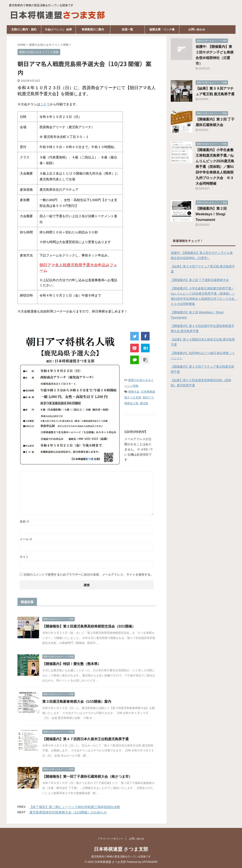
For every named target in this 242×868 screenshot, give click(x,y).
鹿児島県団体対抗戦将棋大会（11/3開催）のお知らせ (68, 812)
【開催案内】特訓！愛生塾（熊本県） (72, 664)
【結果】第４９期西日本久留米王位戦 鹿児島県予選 (203, 342)
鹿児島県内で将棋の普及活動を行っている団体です (121, 857)
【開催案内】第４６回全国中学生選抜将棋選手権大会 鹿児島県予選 (202, 328)
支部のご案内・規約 (24, 29)
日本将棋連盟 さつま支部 (121, 849)
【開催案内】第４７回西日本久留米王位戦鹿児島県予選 (85, 739)
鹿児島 (144, 403)
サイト (24, 557)
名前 (25, 521)
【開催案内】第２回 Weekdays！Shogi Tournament (211, 214)
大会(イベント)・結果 (58, 29)
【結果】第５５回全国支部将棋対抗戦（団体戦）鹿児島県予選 (201, 383)
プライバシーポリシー (111, 839)
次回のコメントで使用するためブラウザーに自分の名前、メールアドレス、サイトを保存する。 (89, 575)
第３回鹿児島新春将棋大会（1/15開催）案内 (77, 702)
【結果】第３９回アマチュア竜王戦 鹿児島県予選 (203, 269)
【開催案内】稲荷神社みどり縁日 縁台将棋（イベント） (203, 356)
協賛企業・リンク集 (162, 29)
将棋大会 (134, 392)
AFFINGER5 (150, 862)
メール (26, 539)
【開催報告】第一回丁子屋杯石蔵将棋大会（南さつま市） (87, 777)
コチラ (45, 104)
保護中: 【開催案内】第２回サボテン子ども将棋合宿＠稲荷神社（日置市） (202, 255)
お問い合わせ (197, 29)
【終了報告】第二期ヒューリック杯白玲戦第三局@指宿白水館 (75, 807)
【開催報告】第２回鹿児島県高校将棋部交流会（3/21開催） (89, 626)
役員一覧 (127, 29)
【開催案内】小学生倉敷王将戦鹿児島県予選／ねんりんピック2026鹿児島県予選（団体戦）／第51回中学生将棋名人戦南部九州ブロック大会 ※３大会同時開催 (215, 167)
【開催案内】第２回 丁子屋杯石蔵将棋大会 (200, 280)
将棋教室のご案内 (93, 29)
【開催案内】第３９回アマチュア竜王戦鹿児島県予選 (202, 369)
